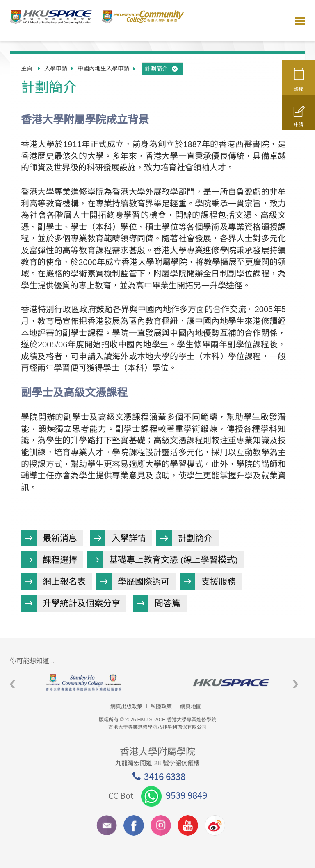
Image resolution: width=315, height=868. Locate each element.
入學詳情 (129, 538)
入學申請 (56, 68)
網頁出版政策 (126, 706)
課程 (299, 83)
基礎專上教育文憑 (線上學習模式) (173, 560)
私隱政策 (161, 706)
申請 (299, 120)
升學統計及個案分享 (81, 603)
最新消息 (60, 538)
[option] (84, 683)
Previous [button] (13, 684)
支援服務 (219, 581)
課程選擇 (60, 560)
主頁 (27, 68)
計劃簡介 (162, 69)
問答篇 (168, 603)
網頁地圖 (191, 706)
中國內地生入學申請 (103, 68)
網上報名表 (64, 581)
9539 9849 (174, 795)
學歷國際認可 (144, 581)
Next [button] (296, 684)
